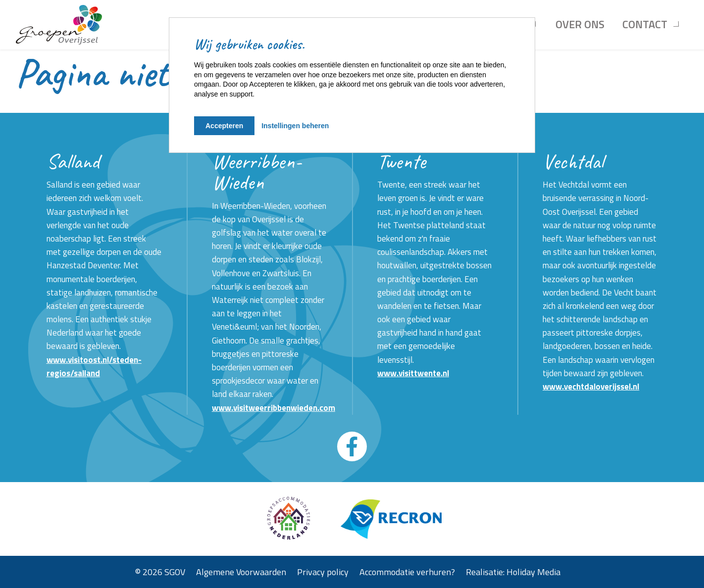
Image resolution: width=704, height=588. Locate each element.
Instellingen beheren (295, 126)
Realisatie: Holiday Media (513, 571)
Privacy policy (323, 571)
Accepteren (224, 126)
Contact (645, 24)
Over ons (580, 24)
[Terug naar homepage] (59, 25)
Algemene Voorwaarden (241, 571)
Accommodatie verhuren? (407, 571)
